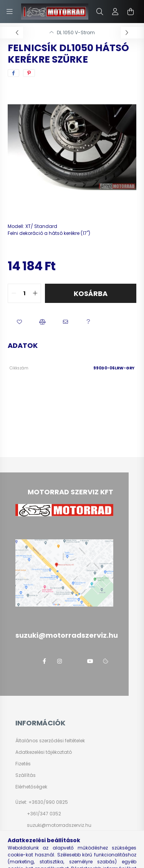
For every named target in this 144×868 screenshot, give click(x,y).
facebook (44, 661)
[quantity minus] (14, 293)
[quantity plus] (35, 293)
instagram (60, 661)
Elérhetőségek (31, 787)
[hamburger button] (10, 12)
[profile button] (115, 12)
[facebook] (13, 73)
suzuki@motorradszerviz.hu (59, 825)
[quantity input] (24, 293)
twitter (75, 661)
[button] (19, 322)
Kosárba (91, 293)
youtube (90, 661)
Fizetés (23, 764)
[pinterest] (29, 73)
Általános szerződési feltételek (50, 741)
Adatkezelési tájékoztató (44, 752)
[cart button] (131, 12)
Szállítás (26, 775)
